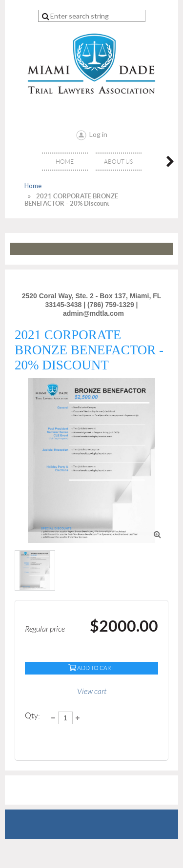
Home (33, 186)
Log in (98, 134)
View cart (92, 692)
